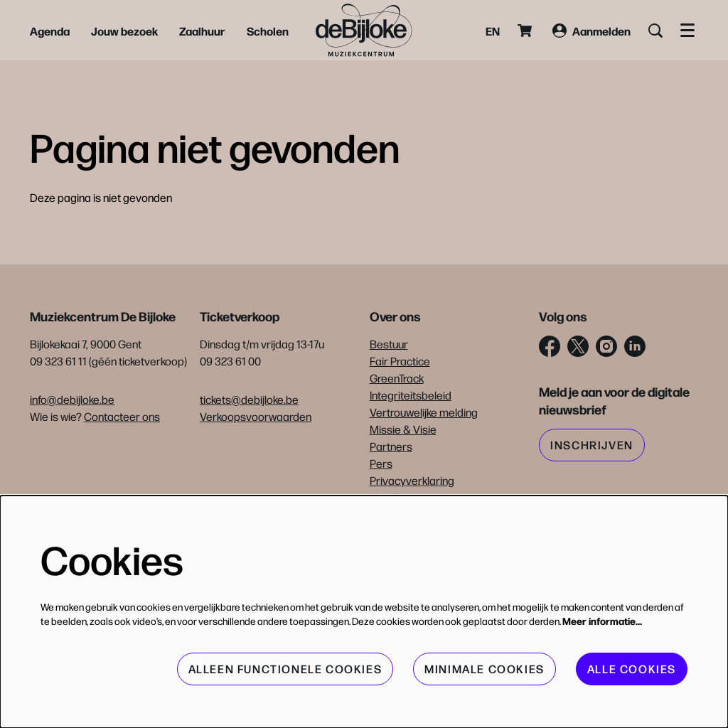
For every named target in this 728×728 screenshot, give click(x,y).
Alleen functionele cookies (285, 669)
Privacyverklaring (412, 480)
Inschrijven (592, 445)
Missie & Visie (403, 429)
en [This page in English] (493, 31)
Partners (391, 446)
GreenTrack (397, 378)
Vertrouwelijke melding (424, 412)
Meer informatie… (602, 621)
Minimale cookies (485, 669)
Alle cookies (632, 669)
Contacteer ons (122, 416)
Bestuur (389, 344)
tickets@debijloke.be (249, 399)
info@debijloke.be (72, 399)
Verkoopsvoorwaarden (256, 416)
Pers (381, 463)
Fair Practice (400, 361)
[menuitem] (50, 31)
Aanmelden (591, 31)
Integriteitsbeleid (411, 395)
